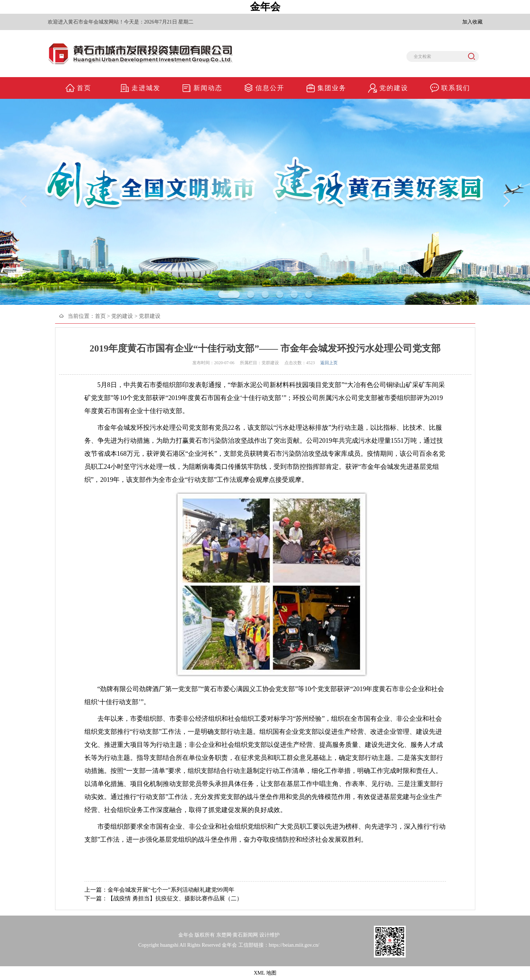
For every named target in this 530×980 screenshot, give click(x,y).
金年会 (265, 7)
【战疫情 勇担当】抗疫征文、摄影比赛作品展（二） (175, 898)
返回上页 (329, 363)
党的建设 (122, 316)
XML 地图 (265, 973)
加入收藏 (472, 22)
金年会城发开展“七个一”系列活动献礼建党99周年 (171, 890)
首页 (100, 316)
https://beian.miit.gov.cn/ (294, 945)
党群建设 (150, 316)
